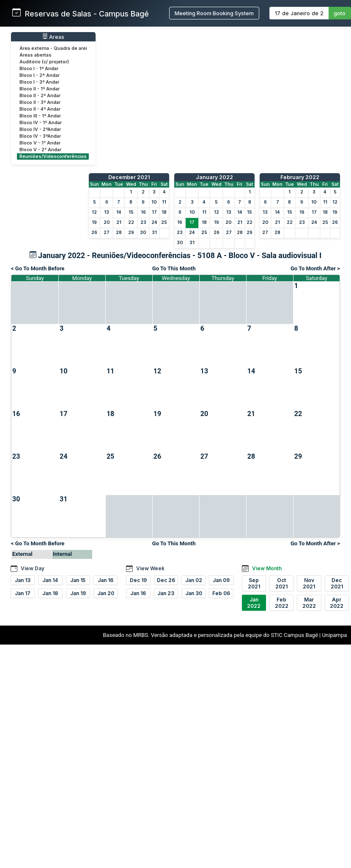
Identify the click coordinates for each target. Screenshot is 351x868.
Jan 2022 (254, 603)
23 (143, 222)
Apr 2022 (337, 603)
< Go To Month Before (38, 268)
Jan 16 (106, 580)
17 (154, 212)
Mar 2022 (309, 603)
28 (119, 233)
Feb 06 (221, 593)
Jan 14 (50, 580)
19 (94, 222)
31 (154, 233)
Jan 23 (166, 593)
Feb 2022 (282, 603)
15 (131, 212)
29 (131, 233)
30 (143, 233)
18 (164, 212)
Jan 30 (194, 593)
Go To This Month (174, 268)
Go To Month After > (315, 268)
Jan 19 (78, 593)
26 (94, 233)
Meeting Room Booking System (214, 13)
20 (107, 222)
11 (164, 202)
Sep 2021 (254, 583)
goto (340, 13)
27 (107, 233)
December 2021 (129, 177)
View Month (267, 568)
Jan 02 (194, 580)
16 (143, 212)
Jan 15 (78, 580)
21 (119, 222)
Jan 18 (50, 593)
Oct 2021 (281, 583)
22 (131, 222)
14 (119, 212)
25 (164, 222)
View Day (33, 568)
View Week (150, 568)
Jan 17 (23, 593)
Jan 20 (106, 593)
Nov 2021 (309, 583)
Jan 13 (23, 580)
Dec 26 (166, 580)
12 (94, 212)
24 (154, 222)
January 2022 (214, 177)
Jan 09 (221, 580)
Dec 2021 (337, 583)
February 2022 (300, 177)
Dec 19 (138, 580)
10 (154, 202)
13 (107, 212)
